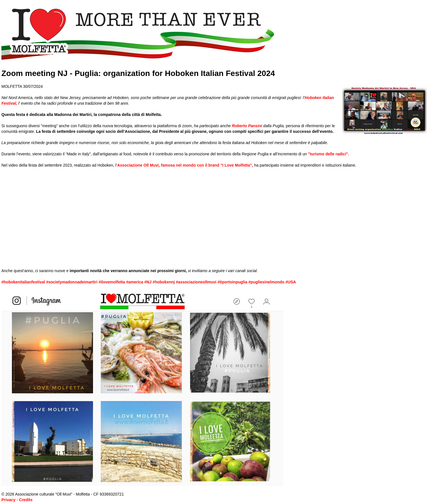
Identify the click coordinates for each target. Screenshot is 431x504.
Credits (26, 500)
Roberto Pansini (247, 126)
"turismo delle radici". (328, 154)
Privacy (8, 500)
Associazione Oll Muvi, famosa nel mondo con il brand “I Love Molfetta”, (185, 165)
